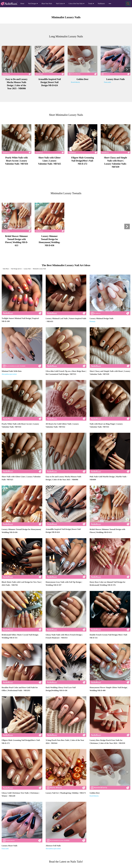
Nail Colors (60, 4)
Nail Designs (32, 4)
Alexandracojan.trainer (9, 374)
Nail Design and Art (16, 269)
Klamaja (92, 321)
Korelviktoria (75, 82)
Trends (90, 4)
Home (22, 4)
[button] (5, 70)
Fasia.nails (107, 82)
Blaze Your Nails (47, 4)
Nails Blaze (6, 269)
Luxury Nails (27, 269)
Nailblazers (101, 4)
